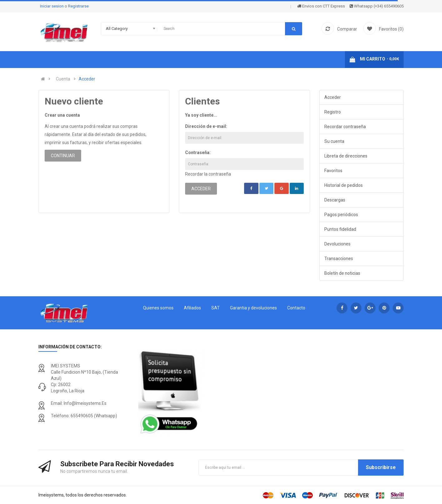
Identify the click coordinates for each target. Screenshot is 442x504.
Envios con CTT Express (321, 6)
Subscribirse (381, 467)
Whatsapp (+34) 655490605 (377, 6)
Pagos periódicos (341, 215)
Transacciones (339, 259)
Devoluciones (337, 244)
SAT (216, 308)
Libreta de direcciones (346, 156)
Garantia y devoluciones (253, 308)
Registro (333, 112)
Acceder (87, 79)
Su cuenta (334, 141)
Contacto (296, 308)
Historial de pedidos (344, 185)
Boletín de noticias (342, 273)
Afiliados (192, 308)
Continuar (63, 156)
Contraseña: (198, 153)
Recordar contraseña (345, 127)
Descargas (335, 200)
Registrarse (78, 6)
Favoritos (333, 171)
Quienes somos (158, 308)
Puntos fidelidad (340, 229)
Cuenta (63, 79)
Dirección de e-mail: (206, 126)
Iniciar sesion (52, 6)
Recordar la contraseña (208, 174)
